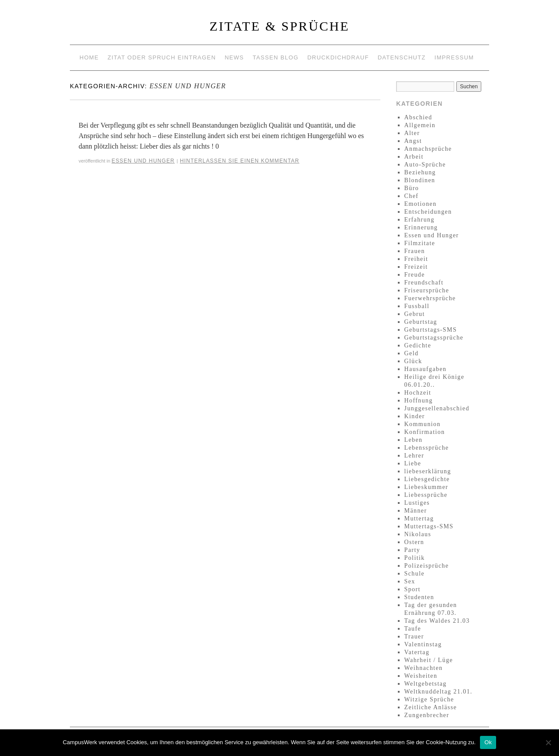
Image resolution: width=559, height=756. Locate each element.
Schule (415, 574)
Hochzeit (418, 393)
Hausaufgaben (426, 369)
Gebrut (415, 314)
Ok (488, 742)
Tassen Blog (276, 57)
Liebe (413, 463)
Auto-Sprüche (425, 165)
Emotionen (421, 204)
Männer (416, 511)
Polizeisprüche (427, 566)
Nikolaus (418, 534)
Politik (415, 558)
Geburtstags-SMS (431, 330)
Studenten (419, 597)
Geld (412, 353)
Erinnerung (421, 227)
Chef (412, 196)
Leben (414, 440)
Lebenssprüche (427, 448)
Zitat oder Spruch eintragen (162, 57)
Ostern (414, 542)
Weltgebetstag (426, 684)
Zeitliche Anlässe (431, 707)
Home (89, 57)
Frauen (415, 251)
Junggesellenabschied (437, 408)
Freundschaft (424, 283)
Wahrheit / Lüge (429, 660)
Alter (412, 133)
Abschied (418, 117)
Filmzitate (420, 243)
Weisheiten (421, 676)
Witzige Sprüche (429, 699)
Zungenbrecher (427, 715)
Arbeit (414, 157)
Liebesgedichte (427, 479)
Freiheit (416, 259)
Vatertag (417, 652)
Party (412, 550)
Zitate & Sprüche (280, 26)
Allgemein (420, 125)
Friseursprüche (427, 290)
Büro (412, 188)
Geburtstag (421, 322)
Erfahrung (419, 220)
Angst (413, 141)
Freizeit (416, 267)
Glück (413, 361)
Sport (412, 589)
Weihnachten (424, 668)
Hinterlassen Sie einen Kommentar (240, 161)
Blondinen (420, 180)
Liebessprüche (426, 495)
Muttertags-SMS (429, 526)
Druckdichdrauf (338, 57)
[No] (548, 742)
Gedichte (418, 345)
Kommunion (423, 424)
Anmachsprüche (428, 149)
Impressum (454, 57)
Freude (415, 275)
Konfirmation (425, 432)
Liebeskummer (426, 487)
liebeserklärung (428, 471)
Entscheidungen (428, 212)
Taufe (413, 629)
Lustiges (417, 503)
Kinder (415, 416)
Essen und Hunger (143, 161)
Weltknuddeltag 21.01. (438, 692)
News (234, 57)
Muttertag (419, 518)
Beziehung (420, 172)
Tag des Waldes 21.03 (437, 621)
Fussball (417, 306)
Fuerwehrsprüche (430, 298)
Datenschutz (402, 57)
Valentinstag (423, 644)
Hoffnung (419, 401)
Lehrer (414, 456)
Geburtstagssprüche (434, 338)
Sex (410, 581)
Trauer (414, 636)
